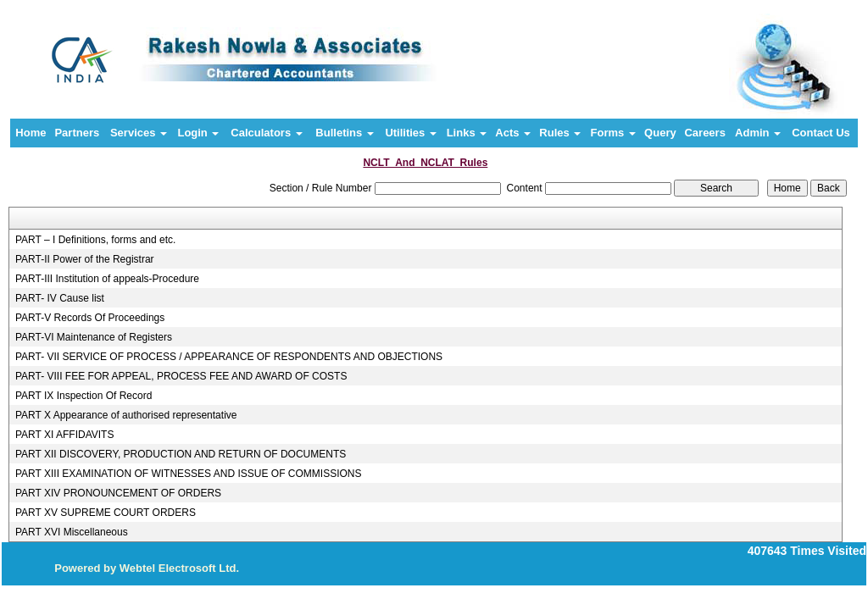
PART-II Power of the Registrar (85, 259)
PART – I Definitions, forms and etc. (95, 240)
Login (198, 133)
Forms (613, 133)
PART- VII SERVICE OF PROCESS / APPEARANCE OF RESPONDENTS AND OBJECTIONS (229, 357)
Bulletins (345, 133)
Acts (513, 133)
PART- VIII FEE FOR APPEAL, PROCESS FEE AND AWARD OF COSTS (181, 376)
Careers (704, 133)
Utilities (411, 133)
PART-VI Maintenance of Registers (94, 337)
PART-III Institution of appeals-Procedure (107, 279)
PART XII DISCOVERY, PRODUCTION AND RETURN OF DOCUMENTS (181, 454)
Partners (77, 133)
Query (660, 133)
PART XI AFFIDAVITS (64, 435)
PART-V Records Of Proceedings (90, 318)
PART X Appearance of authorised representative (126, 415)
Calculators (266, 133)
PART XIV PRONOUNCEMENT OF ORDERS (118, 493)
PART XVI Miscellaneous (72, 532)
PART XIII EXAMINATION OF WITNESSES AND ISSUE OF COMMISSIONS (189, 474)
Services (139, 133)
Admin (758, 133)
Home (31, 133)
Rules (560, 133)
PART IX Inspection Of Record (83, 396)
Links (467, 133)
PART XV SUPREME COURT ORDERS (106, 513)
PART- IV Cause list (60, 298)
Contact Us (821, 133)
